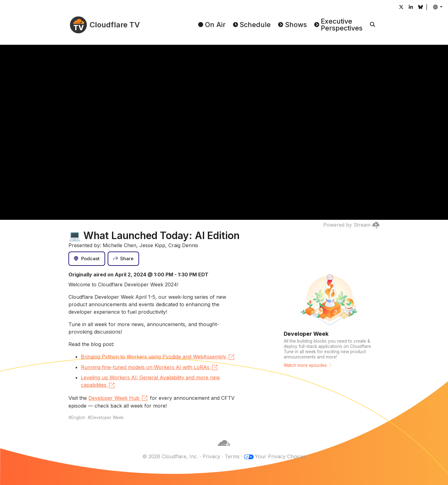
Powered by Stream (351, 225)
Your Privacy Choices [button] (280, 456)
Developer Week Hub (118, 398)
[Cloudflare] (224, 449)
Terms (232, 456)
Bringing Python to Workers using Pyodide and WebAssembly (158, 357)
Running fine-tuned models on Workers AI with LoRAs (150, 367)
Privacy (211, 456)
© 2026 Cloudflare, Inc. (170, 456)
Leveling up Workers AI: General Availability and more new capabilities (150, 382)
